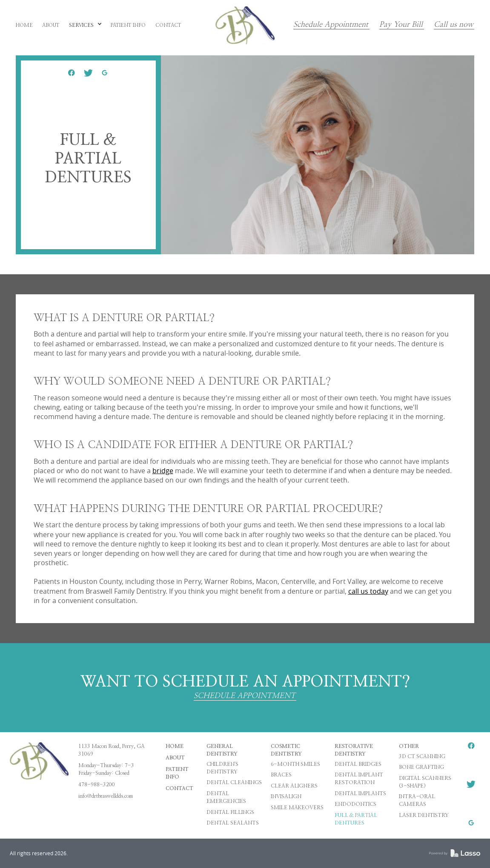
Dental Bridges (358, 764)
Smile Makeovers (297, 808)
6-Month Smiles (295, 764)
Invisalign (286, 796)
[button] (85, 26)
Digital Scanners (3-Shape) (425, 782)
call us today (368, 591)
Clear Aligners (294, 786)
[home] (245, 25)
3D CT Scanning (422, 756)
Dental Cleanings (234, 782)
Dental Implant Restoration (359, 779)
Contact (179, 788)
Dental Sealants (233, 823)
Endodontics (355, 804)
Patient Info (177, 773)
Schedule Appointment (331, 25)
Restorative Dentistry (354, 750)
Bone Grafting (421, 767)
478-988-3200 (97, 785)
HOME (175, 746)
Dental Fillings (230, 812)
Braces (281, 775)
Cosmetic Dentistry (286, 750)
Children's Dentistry (222, 768)
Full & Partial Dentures (356, 819)
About (175, 758)
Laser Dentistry (424, 815)
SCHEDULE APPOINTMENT (245, 696)
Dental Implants (360, 793)
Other (409, 746)
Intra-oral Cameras (417, 800)
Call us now (454, 25)
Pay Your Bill (401, 25)
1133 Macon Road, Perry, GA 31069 (112, 750)
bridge (163, 471)
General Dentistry (222, 750)
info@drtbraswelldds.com (106, 796)
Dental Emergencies (226, 797)
